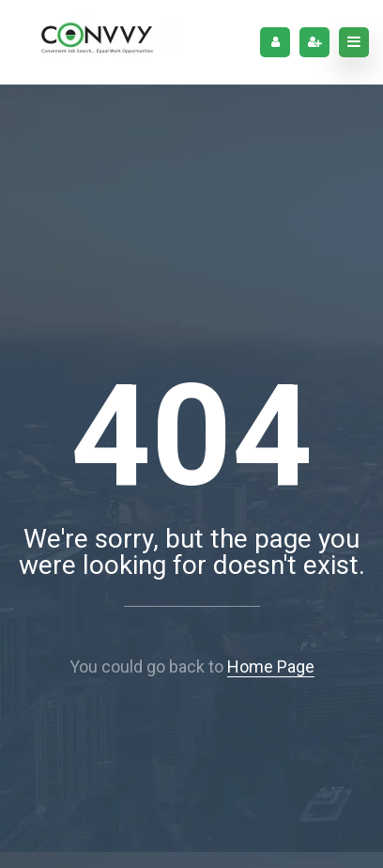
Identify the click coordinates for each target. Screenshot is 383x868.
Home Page (271, 666)
